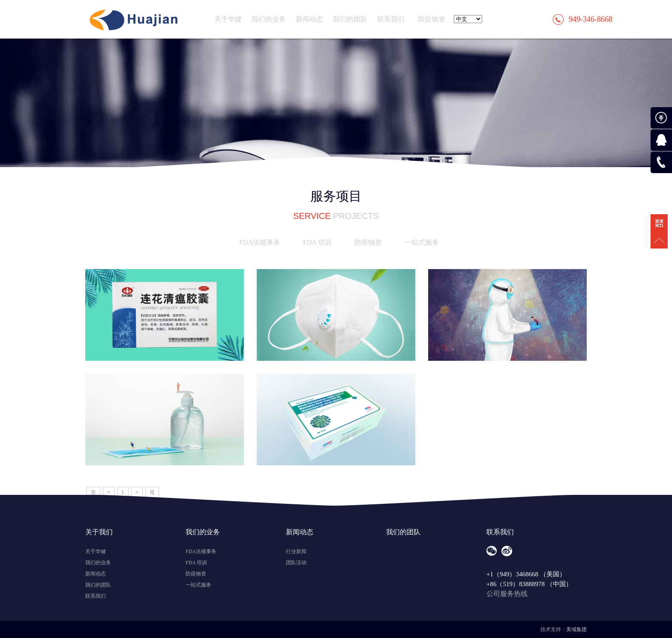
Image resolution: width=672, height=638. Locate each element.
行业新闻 (296, 551)
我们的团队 (350, 19)
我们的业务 (269, 19)
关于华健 (228, 19)
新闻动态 (309, 19)
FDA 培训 (317, 242)
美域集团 (576, 629)
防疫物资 (432, 19)
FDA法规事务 (260, 242)
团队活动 (296, 563)
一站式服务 (422, 242)
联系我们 (391, 19)
